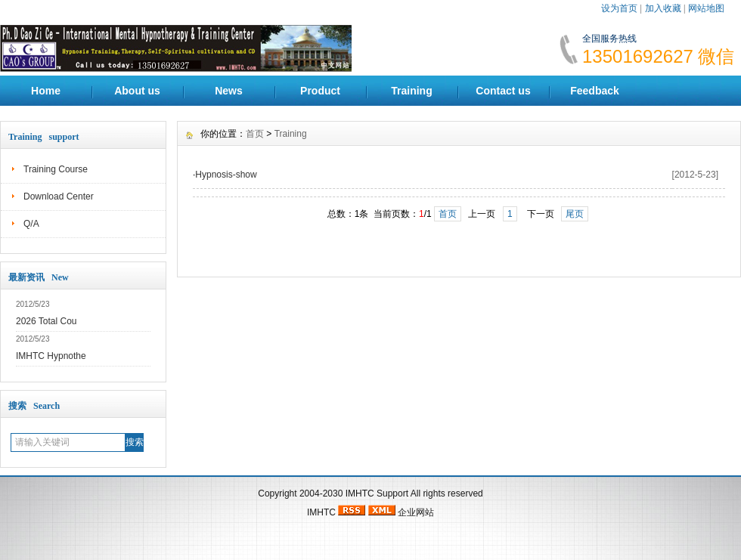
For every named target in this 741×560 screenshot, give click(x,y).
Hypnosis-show (226, 175)
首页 (255, 134)
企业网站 (416, 512)
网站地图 (706, 8)
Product (320, 91)
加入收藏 (663, 8)
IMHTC (360, 493)
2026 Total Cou (47, 321)
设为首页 (619, 8)
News (229, 91)
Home (46, 91)
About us (137, 91)
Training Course (56, 169)
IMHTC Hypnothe (51, 356)
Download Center (59, 196)
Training (411, 91)
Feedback (595, 91)
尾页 (575, 214)
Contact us (503, 91)
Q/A (31, 224)
